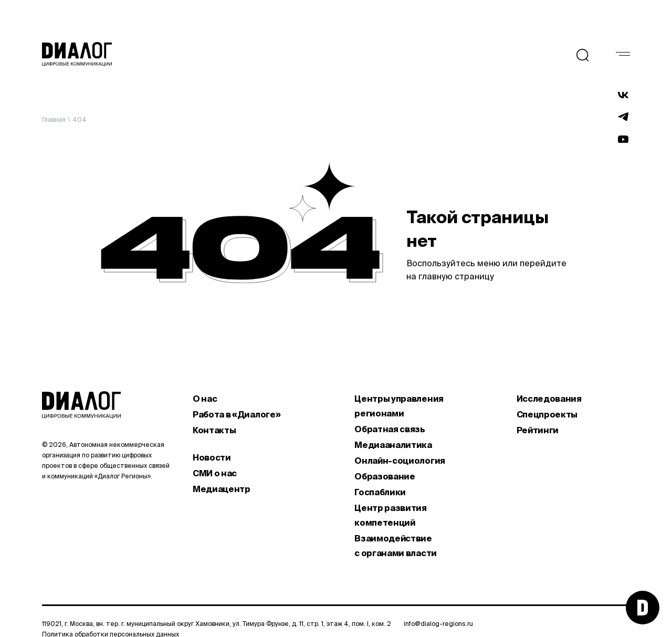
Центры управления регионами (399, 406)
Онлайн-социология (400, 461)
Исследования (549, 399)
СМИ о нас (215, 473)
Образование (385, 476)
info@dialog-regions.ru (438, 624)
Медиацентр (222, 489)
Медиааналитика (393, 445)
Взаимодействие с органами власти (396, 546)
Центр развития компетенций (391, 515)
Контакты (214, 430)
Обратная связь (390, 429)
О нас (205, 399)
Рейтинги (538, 430)
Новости (212, 457)
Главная (54, 119)
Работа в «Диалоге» (237, 414)
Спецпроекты (547, 414)
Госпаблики (380, 492)
